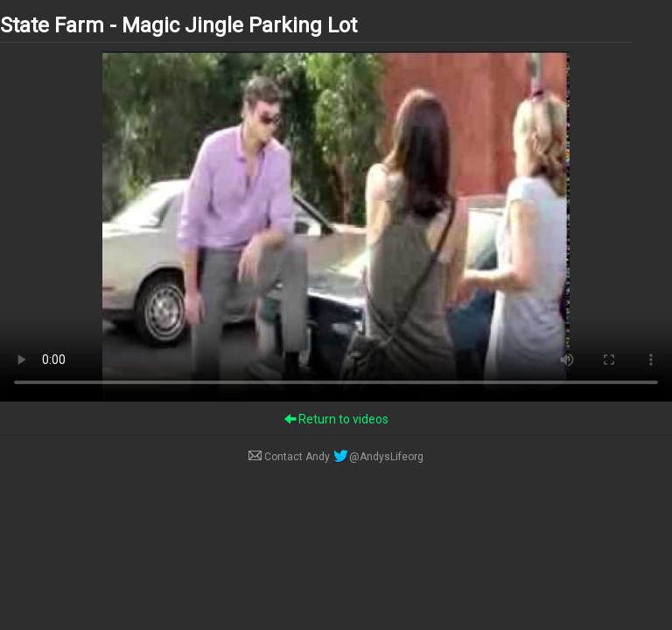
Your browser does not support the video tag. (336, 227)
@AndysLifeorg (378, 457)
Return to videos (336, 419)
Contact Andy (290, 457)
